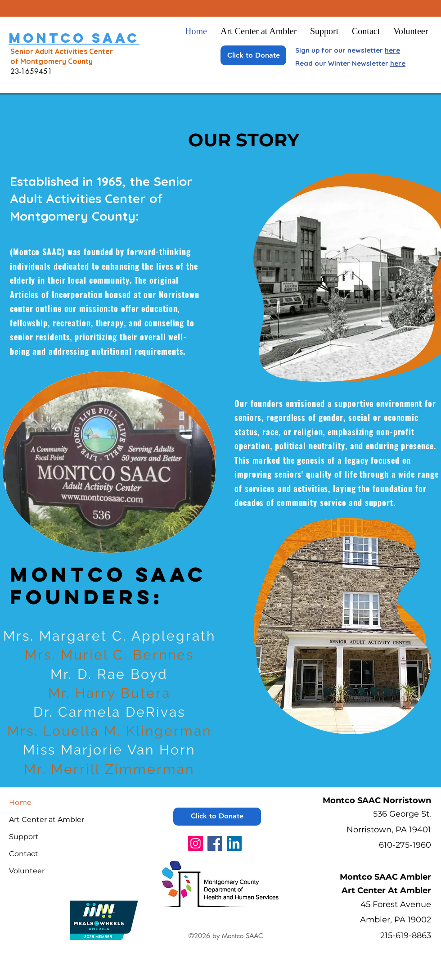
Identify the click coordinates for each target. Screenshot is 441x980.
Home (20, 802)
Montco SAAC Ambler (385, 877)
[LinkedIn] (234, 843)
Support (24, 837)
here (392, 50)
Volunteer (27, 871)
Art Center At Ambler (386, 890)
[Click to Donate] (253, 55)
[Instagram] (196, 843)
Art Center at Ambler (47, 820)
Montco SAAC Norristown (377, 800)
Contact (24, 854)
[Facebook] (215, 843)
